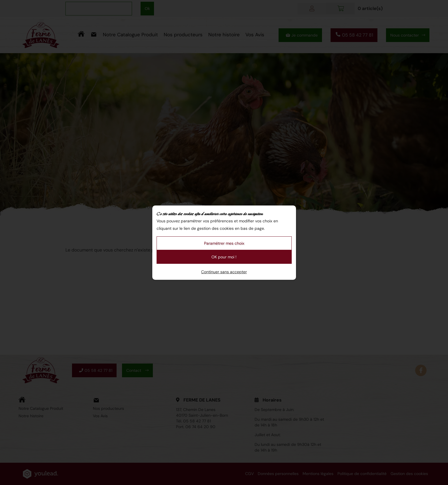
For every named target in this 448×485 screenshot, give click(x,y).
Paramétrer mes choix (224, 243)
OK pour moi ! (224, 257)
